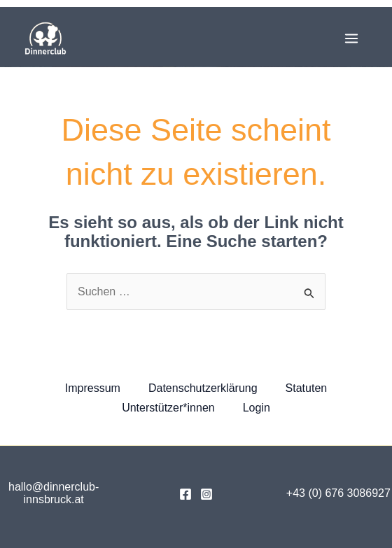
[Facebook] (185, 494)
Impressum (93, 388)
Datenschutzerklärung (203, 388)
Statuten (307, 388)
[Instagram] (206, 494)
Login (257, 408)
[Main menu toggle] (351, 38)
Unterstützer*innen (168, 408)
